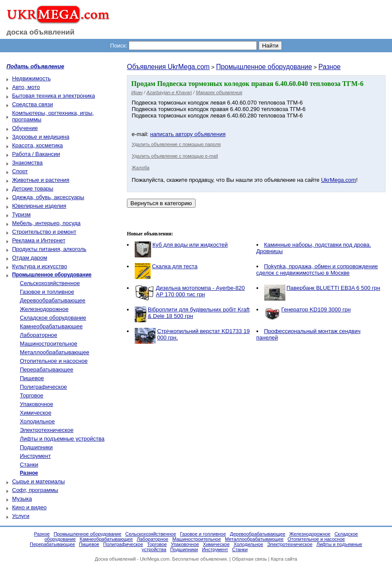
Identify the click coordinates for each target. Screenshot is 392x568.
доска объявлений (41, 32)
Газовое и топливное (47, 292)
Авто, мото (26, 87)
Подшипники (36, 447)
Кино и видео (29, 507)
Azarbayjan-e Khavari (169, 92)
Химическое (36, 413)
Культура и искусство (40, 266)
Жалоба (141, 168)
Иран (137, 92)
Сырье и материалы (38, 481)
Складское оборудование (53, 318)
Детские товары (33, 189)
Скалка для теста (175, 266)
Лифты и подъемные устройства (62, 439)
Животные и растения (41, 180)
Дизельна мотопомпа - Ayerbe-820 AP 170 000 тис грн (200, 291)
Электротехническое (47, 430)
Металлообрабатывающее (55, 352)
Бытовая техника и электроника (54, 96)
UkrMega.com (339, 180)
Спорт (20, 171)
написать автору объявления (188, 134)
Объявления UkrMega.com (168, 67)
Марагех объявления (219, 92)
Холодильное (37, 421)
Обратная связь (249, 559)
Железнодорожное (44, 309)
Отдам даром (30, 258)
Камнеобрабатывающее (51, 326)
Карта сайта (284, 559)
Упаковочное (36, 404)
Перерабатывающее (47, 370)
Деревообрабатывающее (53, 300)
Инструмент (35, 456)
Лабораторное (39, 335)
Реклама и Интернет (39, 240)
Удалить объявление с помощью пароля (176, 144)
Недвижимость (31, 78)
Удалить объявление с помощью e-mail (175, 156)
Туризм (21, 214)
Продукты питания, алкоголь (49, 249)
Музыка (22, 499)
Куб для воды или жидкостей (190, 245)
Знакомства (27, 163)
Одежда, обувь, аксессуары (48, 197)
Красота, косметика (38, 145)
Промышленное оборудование (264, 67)
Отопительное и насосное (54, 361)
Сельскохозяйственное (50, 283)
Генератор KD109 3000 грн (316, 309)
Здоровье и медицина (41, 137)
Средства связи (33, 104)
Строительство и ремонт (44, 232)
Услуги (21, 516)
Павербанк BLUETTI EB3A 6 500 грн (334, 288)
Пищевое (32, 378)
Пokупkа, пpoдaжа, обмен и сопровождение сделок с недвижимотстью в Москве (317, 270)
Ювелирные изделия (39, 206)
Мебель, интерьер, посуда (46, 223)
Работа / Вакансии (36, 154)
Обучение (25, 128)
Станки (29, 465)
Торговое (32, 395)
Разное (330, 67)
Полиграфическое (43, 387)
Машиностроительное (49, 344)
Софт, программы (35, 490)
